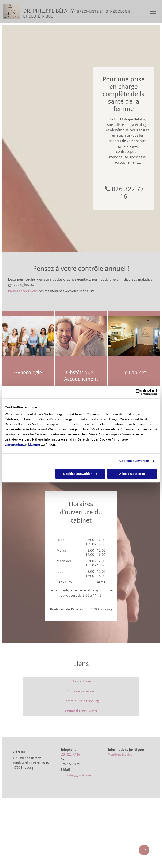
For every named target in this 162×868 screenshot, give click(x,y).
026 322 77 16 (70, 755)
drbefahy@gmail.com (76, 775)
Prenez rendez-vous (23, 291)
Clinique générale (81, 691)
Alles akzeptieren (132, 474)
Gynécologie (28, 373)
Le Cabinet (134, 373)
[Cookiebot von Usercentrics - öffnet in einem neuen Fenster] (139, 392)
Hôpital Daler (81, 681)
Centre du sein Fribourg (81, 701)
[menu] (153, 12)
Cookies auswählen (134, 461)
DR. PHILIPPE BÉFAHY (49, 11)
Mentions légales (120, 755)
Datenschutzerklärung (23, 444)
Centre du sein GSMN (81, 711)
